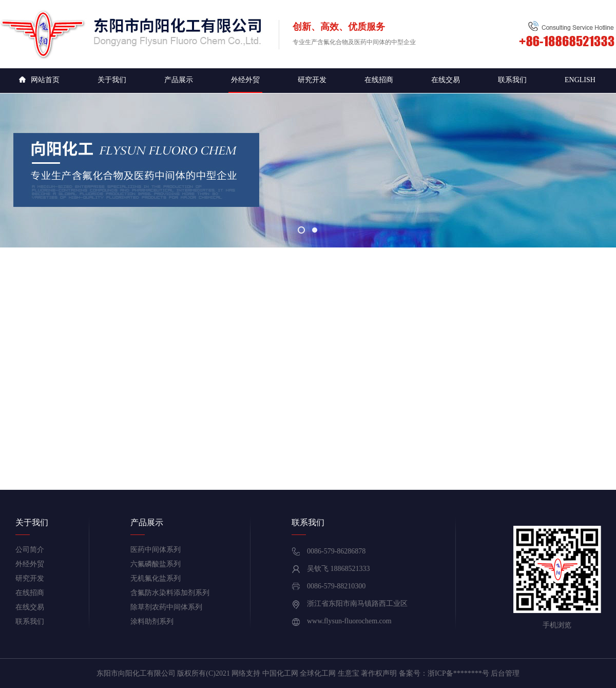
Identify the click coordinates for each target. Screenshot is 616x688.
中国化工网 (280, 673)
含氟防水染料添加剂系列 (170, 593)
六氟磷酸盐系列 (156, 564)
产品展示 (179, 80)
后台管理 (505, 673)
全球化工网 (318, 673)
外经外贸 (245, 80)
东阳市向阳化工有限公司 (136, 673)
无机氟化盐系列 (156, 578)
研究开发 (312, 80)
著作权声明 (379, 673)
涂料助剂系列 (152, 622)
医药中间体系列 (156, 550)
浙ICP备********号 (458, 673)
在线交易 (446, 80)
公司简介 (30, 550)
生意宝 (349, 673)
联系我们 (512, 80)
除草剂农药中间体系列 (166, 607)
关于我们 (112, 80)
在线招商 (379, 80)
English (580, 80)
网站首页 (39, 80)
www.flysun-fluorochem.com (349, 621)
